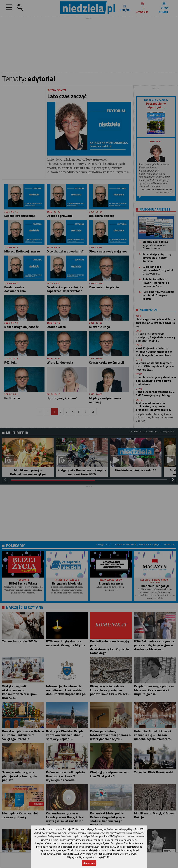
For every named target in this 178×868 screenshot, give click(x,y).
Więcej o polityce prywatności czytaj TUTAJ (89, 857)
